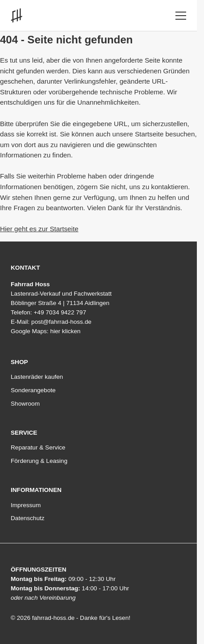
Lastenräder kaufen (37, 377)
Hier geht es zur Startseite (39, 229)
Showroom (25, 404)
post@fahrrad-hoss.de (61, 322)
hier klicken (65, 331)
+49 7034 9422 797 (60, 312)
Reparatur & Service (38, 448)
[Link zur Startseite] (19, 15)
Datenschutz (28, 518)
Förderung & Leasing (39, 461)
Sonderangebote (33, 390)
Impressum (26, 505)
